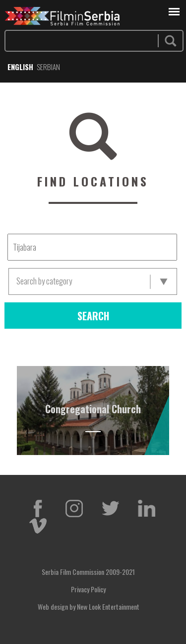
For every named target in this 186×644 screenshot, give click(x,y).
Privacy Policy (88, 589)
